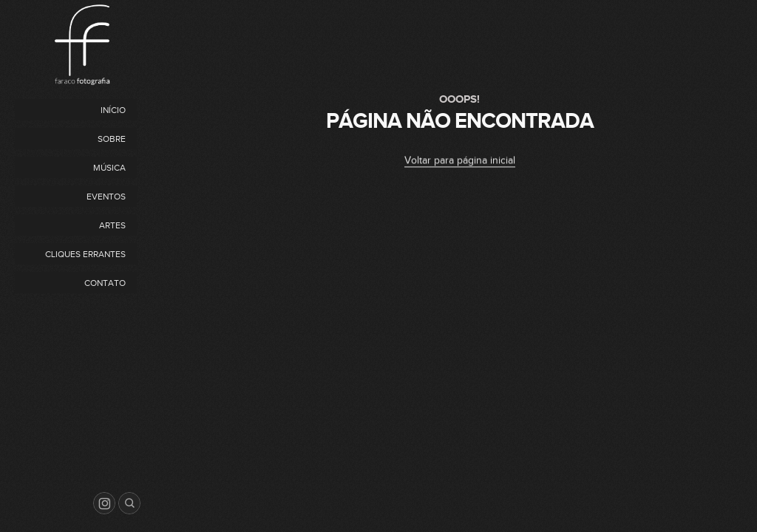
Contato (105, 283)
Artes (112, 225)
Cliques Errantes (85, 254)
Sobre (112, 139)
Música (109, 168)
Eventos (106, 197)
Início (113, 110)
